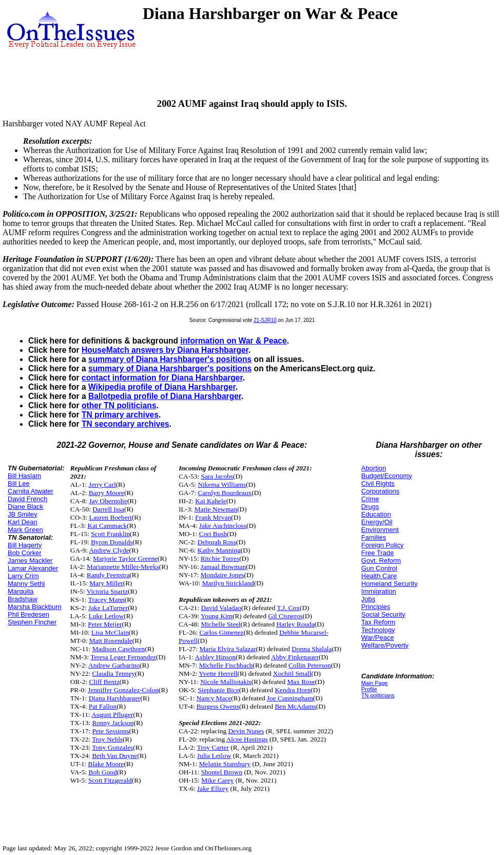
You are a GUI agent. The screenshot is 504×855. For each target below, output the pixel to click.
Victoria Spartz (107, 591)
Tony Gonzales (112, 747)
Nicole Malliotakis (226, 682)
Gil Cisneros (286, 616)
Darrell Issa (108, 509)
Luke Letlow (106, 616)
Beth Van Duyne (114, 756)
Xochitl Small (292, 673)
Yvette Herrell (218, 673)
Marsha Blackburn (35, 607)
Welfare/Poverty (385, 645)
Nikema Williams (222, 484)
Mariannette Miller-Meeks (123, 567)
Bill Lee (19, 483)
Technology (378, 630)
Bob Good (103, 772)
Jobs (368, 599)
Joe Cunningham (290, 698)
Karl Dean (23, 522)
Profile (369, 689)
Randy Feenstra (108, 575)
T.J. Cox (288, 608)
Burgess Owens (218, 706)
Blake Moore (106, 764)
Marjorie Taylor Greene (125, 558)
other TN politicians (119, 405)
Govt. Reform (381, 560)
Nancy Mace (214, 698)
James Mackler (30, 560)
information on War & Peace (233, 341)
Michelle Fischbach (226, 665)
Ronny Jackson (113, 723)
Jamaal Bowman (223, 567)
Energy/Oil (377, 522)
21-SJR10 (265, 320)
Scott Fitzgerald (110, 780)
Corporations (380, 491)
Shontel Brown (222, 772)
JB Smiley (23, 514)
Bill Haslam (24, 476)
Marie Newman (216, 509)
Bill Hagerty (25, 545)
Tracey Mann (106, 600)
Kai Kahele (210, 501)
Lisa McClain (110, 632)
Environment (380, 530)
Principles (376, 607)
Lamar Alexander (33, 568)
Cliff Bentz (104, 682)
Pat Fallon (103, 706)
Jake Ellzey (213, 788)
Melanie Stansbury (225, 764)
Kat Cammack (108, 526)
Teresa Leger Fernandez (123, 657)
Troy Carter (213, 747)
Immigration (379, 591)
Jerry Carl (102, 484)
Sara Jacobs (217, 476)
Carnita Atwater (31, 491)
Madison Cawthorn (119, 649)
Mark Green (25, 530)
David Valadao (221, 608)
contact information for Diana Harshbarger (162, 378)
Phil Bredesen (28, 614)
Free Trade (378, 553)
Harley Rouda (295, 624)
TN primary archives (120, 415)
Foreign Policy (382, 545)
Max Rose (301, 682)
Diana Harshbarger (115, 698)
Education (376, 514)
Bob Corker (25, 553)
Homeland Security (390, 584)
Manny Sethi (26, 584)
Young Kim (217, 616)
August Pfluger (112, 715)
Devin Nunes (246, 731)
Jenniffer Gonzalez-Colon (123, 690)
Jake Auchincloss (223, 526)
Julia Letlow (214, 756)
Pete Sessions (110, 731)
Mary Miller (106, 583)
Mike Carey (217, 780)
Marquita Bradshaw (23, 595)
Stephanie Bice (219, 690)
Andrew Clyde (109, 550)
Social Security (383, 614)
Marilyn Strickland (228, 583)
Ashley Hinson (216, 657)
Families (374, 537)
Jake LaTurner (108, 608)
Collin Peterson (310, 665)
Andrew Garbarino (114, 665)
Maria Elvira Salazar (228, 649)
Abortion (374, 468)
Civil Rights (378, 483)
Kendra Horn (293, 690)
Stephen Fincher (32, 622)
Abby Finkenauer (295, 657)
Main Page (375, 683)
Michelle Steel (220, 624)
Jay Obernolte (108, 501)
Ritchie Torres (220, 558)
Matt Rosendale (111, 641)
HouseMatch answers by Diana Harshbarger (165, 350)
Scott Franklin (110, 534)
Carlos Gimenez (222, 632)
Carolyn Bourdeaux (225, 493)
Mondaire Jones (222, 575)
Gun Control (379, 568)
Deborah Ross (217, 542)
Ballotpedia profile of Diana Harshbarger (165, 396)
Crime (370, 499)
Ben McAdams (295, 706)
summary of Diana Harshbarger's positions (170, 359)
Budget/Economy (387, 476)
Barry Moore (106, 493)
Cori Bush (213, 534)
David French (27, 499)
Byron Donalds (112, 542)
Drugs (370, 507)
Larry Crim (23, 576)
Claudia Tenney (113, 673)
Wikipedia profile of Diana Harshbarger (162, 387)
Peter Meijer (105, 624)
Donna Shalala (312, 649)
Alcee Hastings (247, 739)
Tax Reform (378, 622)
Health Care (379, 576)
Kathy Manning (219, 550)
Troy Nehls (107, 739)
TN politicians (378, 695)
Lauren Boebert (110, 517)
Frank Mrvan (213, 517)
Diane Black (25, 507)
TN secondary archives (125, 424)
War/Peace (378, 638)
